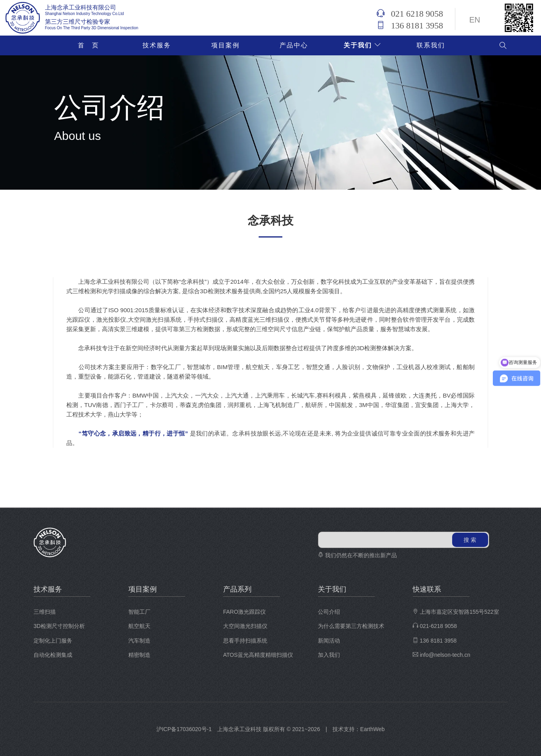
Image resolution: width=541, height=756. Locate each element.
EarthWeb (372, 729)
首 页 (88, 45)
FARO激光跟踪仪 (244, 612)
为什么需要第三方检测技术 (351, 626)
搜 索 (470, 540)
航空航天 (139, 626)
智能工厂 (139, 612)
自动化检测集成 (53, 655)
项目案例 (225, 45)
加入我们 (329, 655)
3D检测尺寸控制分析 (59, 626)
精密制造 (139, 655)
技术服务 (157, 45)
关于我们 (363, 45)
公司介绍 (329, 612)
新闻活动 (329, 641)
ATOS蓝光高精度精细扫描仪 (258, 655)
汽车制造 (139, 641)
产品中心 (294, 45)
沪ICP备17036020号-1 (184, 729)
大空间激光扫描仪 (245, 626)
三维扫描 (45, 612)
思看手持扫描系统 (245, 641)
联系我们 (431, 45)
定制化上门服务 (53, 641)
